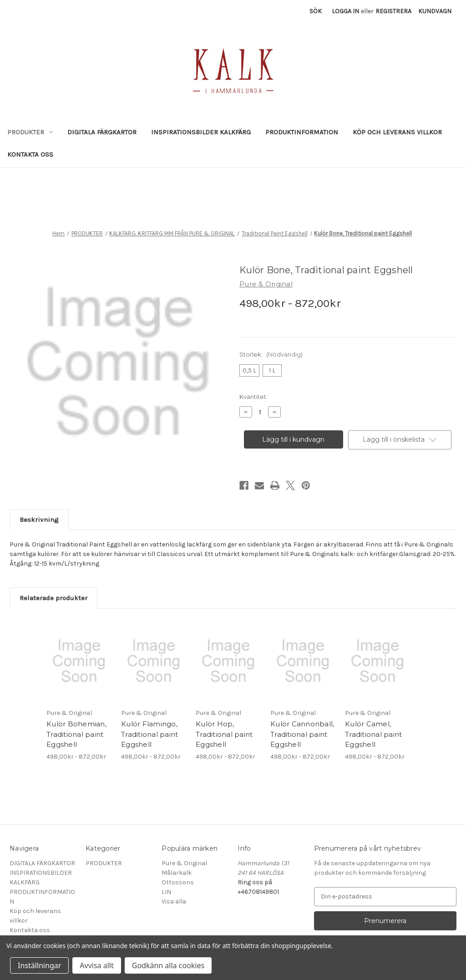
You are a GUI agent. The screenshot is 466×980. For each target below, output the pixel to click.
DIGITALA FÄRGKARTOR (102, 132)
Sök (316, 11)
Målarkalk (177, 873)
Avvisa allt (96, 965)
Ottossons (178, 882)
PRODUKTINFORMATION (302, 132)
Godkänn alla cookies (168, 965)
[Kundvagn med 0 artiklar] (435, 11)
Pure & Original (184, 863)
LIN (166, 892)
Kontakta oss (30, 154)
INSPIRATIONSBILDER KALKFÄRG (201, 132)
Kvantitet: (253, 397)
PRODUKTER (30, 132)
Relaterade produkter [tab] (53, 598)
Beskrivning (39, 520)
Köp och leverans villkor (397, 132)
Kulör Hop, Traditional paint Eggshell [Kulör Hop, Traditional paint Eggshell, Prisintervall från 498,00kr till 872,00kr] (224, 734)
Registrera (393, 11)
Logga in (345, 11)
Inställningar (39, 965)
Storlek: (271, 354)
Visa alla (174, 901)
